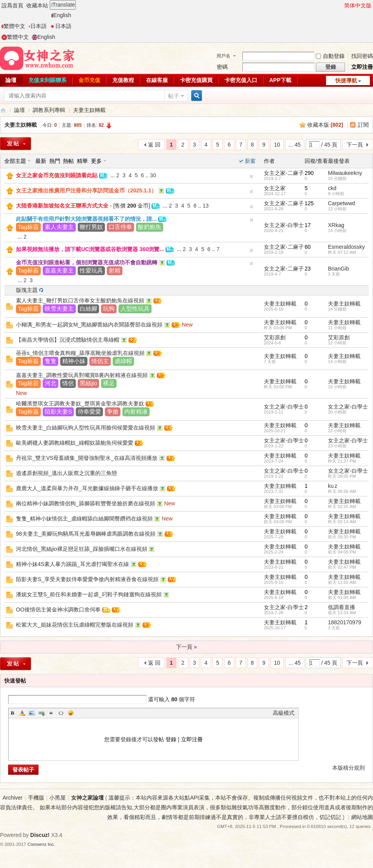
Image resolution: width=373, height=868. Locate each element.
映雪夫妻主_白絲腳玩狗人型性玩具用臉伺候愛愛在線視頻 (85, 428)
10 (277, 145)
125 (309, 203)
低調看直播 (342, 607)
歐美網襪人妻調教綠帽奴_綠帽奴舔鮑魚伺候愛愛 (75, 443)
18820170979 (345, 622)
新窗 (250, 161)
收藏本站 (37, 5)
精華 (82, 161)
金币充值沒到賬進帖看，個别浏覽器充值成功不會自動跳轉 (87, 262)
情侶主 (100, 361)
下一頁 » (186, 647)
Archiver (13, 798)
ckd (332, 188)
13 (206, 206)
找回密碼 (362, 56)
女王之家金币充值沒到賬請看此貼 (57, 175)
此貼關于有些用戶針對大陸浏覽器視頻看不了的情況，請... (86, 219)
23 (308, 269)
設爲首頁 (12, 5)
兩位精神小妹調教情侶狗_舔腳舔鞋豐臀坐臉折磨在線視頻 (85, 503)
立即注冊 (362, 67)
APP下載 (280, 80)
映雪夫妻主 (59, 308)
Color (22, 713)
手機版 (36, 798)
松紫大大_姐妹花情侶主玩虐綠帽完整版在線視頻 (75, 625)
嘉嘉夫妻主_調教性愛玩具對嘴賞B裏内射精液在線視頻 (82, 375)
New (187, 325)
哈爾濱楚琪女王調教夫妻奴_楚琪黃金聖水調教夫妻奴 (80, 403)
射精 (115, 270)
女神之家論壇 (3, 110)
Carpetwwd (342, 203)
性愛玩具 (91, 270)
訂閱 (363, 125)
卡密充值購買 (196, 80)
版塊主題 (27, 290)
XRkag (336, 225)
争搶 (113, 411)
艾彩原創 (275, 337)
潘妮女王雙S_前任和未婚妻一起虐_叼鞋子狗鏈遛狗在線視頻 (89, 594)
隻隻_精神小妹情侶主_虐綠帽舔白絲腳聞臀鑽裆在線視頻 (84, 519)
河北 (51, 383)
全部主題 (15, 161)
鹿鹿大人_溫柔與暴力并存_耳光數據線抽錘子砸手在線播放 (87, 488)
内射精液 (136, 411)
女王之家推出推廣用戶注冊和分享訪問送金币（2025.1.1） (86, 190)
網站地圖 (362, 817)
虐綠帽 (123, 361)
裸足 (109, 383)
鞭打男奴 (91, 227)
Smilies (71, 713)
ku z (333, 486)
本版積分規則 (349, 768)
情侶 (68, 383)
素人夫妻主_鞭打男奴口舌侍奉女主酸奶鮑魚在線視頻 (80, 300)
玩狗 (109, 308)
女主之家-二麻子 (284, 173)
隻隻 (51, 361)
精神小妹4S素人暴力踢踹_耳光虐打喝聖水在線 (72, 564)
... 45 (295, 145)
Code (61, 713)
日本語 (37, 26)
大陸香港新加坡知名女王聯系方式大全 (62, 206)
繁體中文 (13, 26)
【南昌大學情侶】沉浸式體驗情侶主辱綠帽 (68, 340)
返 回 (154, 145)
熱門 (55, 161)
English (61, 15)
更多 (96, 161)
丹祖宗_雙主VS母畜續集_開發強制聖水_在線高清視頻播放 (87, 458)
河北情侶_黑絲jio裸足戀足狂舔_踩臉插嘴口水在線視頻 (82, 549)
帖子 (174, 96)
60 (308, 247)
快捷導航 (346, 80)
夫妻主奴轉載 (89, 110)
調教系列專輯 (49, 110)
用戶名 (223, 56)
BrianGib (338, 269)
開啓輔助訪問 (341, 5)
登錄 (171, 739)
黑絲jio (88, 383)
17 (308, 225)
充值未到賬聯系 (47, 80)
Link (42, 713)
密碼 (222, 67)
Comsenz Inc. (41, 844)
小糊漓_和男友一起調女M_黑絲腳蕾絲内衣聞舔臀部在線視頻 (89, 325)
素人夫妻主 (59, 227)
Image (32, 713)
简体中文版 (358, 5)
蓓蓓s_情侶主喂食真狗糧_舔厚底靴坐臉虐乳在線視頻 (80, 353)
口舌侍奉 (120, 227)
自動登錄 (330, 56)
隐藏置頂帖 (251, 176)
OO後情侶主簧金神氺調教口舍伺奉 (58, 610)
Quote (51, 713)
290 (309, 173)
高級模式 (284, 713)
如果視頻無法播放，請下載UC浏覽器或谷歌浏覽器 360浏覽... (90, 249)
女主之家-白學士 (284, 225)
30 (153, 175)
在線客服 (157, 80)
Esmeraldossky (346, 247)
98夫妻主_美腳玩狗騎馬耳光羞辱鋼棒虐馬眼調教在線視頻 (86, 534)
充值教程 (123, 80)
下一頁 (355, 145)
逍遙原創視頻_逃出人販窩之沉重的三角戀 (66, 473)
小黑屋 (58, 798)
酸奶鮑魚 (150, 227)
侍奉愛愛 (89, 411)
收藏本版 (325, 125)
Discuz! (40, 835)
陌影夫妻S (58, 411)
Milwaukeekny (345, 173)
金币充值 (89, 80)
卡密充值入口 (241, 80)
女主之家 (275, 188)
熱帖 (68, 161)
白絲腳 (88, 308)
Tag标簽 (28, 227)
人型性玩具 (135, 308)
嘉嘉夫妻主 (59, 270)
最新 (41, 161)
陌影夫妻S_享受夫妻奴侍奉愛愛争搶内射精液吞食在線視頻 (87, 579)
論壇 (19, 110)
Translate (63, 5)
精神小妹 (74, 361)
